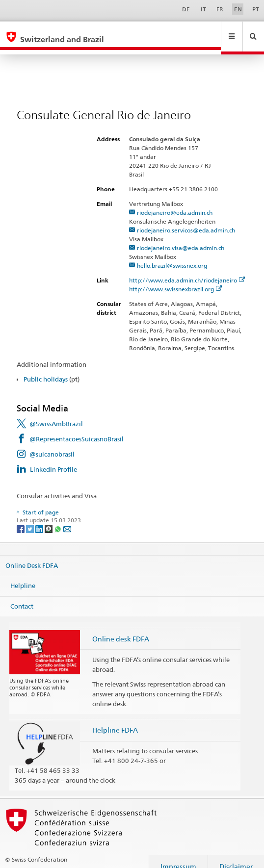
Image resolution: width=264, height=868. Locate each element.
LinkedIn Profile (53, 460)
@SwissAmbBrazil (56, 414)
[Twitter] (31, 519)
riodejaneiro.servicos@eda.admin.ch (186, 221)
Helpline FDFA (115, 721)
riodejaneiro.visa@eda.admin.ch (181, 239)
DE (186, 9)
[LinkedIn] (40, 519)
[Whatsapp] (59, 519)
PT (256, 9)
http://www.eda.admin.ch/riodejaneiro (187, 271)
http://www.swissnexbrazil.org (176, 280)
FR (220, 9)
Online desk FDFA (121, 629)
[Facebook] (21, 519)
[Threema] (49, 519)
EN (238, 9)
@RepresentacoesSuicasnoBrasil (77, 430)
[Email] (67, 519)
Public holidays (46, 370)
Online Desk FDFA (32, 556)
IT (203, 9)
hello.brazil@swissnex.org (172, 256)
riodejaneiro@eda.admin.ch (175, 203)
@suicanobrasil (52, 445)
